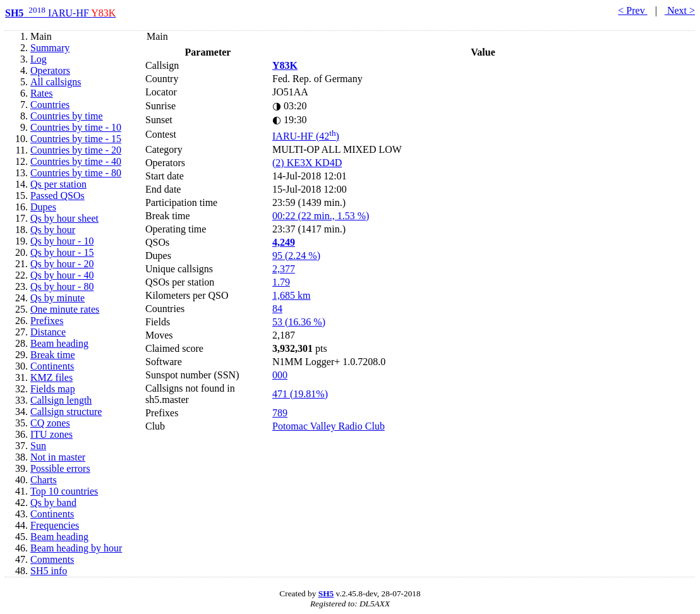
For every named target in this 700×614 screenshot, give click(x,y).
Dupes (43, 207)
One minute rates (65, 309)
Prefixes (47, 321)
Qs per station (58, 184)
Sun (38, 446)
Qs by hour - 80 (62, 286)
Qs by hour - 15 (62, 252)
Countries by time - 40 (76, 161)
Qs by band (53, 503)
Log (39, 59)
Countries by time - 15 (76, 139)
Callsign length (61, 400)
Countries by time (67, 116)
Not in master (58, 457)
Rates (42, 93)
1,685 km (291, 295)
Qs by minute (57, 298)
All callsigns (56, 82)
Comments (52, 559)
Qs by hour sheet (64, 218)
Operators (50, 70)
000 (280, 375)
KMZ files (51, 377)
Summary (50, 48)
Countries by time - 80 (76, 173)
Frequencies (55, 525)
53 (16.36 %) (299, 322)
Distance (48, 332)
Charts (44, 480)
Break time (53, 355)
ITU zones (51, 434)
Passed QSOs (57, 196)
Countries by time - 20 (76, 150)
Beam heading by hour (76, 548)
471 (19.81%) (300, 394)
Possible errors (60, 468)
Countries (50, 105)
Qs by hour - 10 (62, 241)
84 (277, 309)
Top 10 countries (64, 491)
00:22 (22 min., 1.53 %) (321, 216)
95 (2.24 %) (296, 256)
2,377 (284, 269)
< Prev (632, 10)
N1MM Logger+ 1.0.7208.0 (329, 362)
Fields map (53, 389)
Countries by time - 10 (76, 127)
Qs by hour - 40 (62, 275)
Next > (680, 10)
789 (280, 413)
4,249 (284, 242)
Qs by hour (53, 230)
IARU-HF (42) (306, 136)
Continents (52, 366)
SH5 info (49, 571)
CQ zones (50, 423)
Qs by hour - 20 (62, 264)
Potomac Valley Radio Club (329, 426)
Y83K (285, 65)
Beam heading (59, 343)
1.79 (281, 282)
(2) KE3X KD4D (307, 163)
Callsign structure (66, 412)
